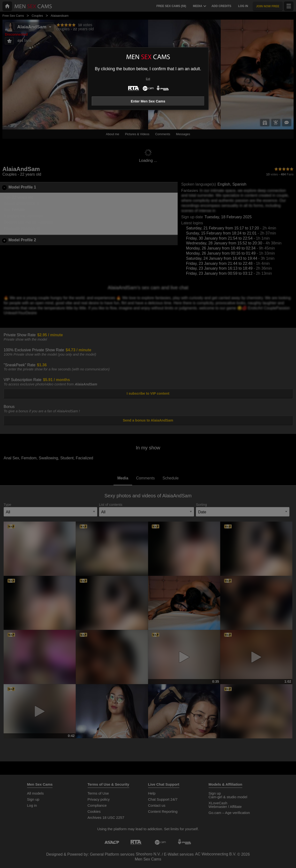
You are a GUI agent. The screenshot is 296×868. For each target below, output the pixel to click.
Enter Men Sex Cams (148, 101)
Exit (148, 79)
